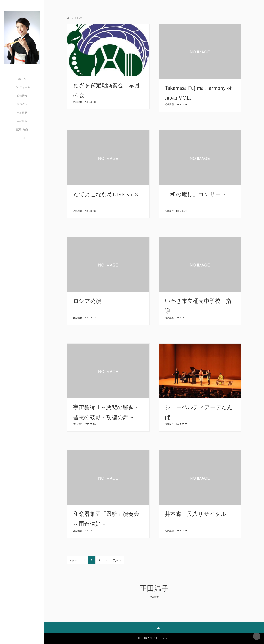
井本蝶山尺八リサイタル (196, 514)
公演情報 (22, 96)
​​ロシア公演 (87, 301)
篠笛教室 (22, 104)
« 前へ (74, 561)
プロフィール (22, 87)
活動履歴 (22, 113)
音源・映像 (22, 129)
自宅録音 (22, 121)
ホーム (22, 79)
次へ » (117, 561)
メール (22, 138)
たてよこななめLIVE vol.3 (106, 195)
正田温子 (154, 589)
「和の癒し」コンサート (196, 195)
